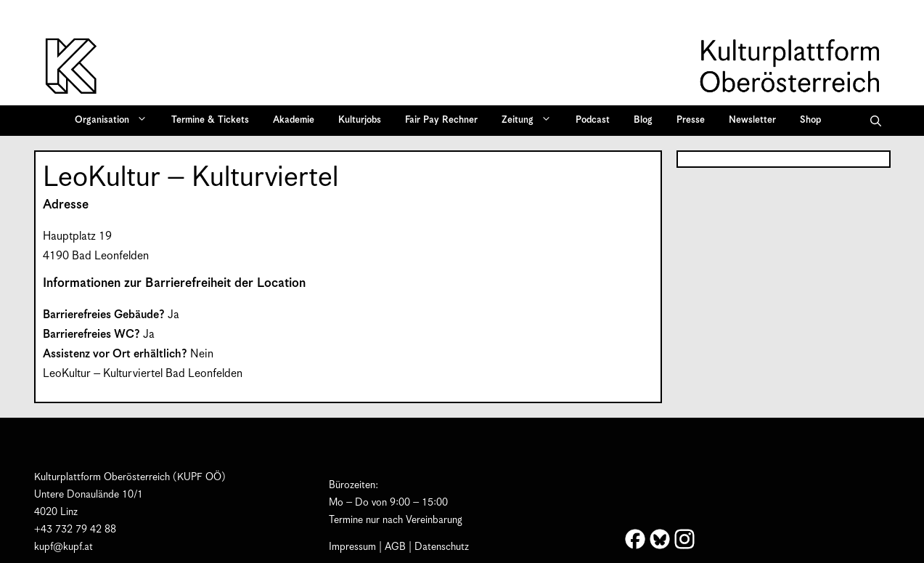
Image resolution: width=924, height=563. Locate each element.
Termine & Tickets (210, 120)
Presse (691, 120)
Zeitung (531, 121)
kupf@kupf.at (64, 547)
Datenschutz (442, 547)
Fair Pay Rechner (441, 120)
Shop (810, 120)
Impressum (352, 547)
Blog (643, 120)
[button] (876, 121)
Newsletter (752, 120)
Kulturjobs (360, 120)
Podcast (593, 120)
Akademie (294, 120)
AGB (395, 547)
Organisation (116, 121)
